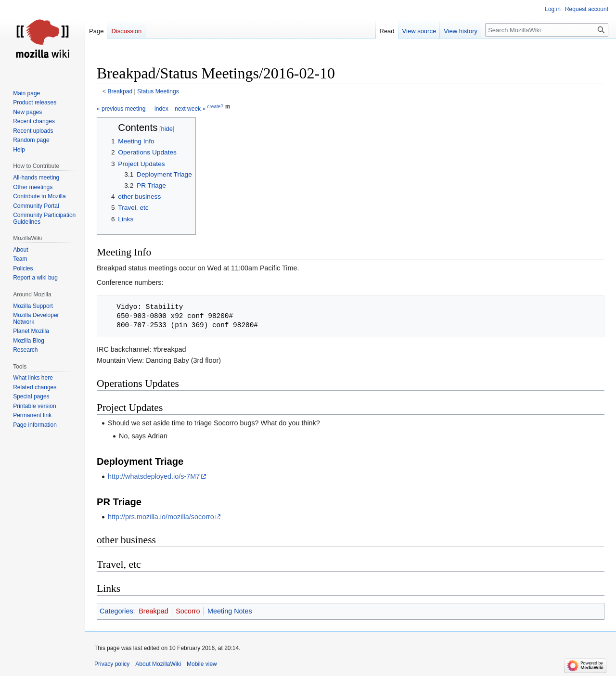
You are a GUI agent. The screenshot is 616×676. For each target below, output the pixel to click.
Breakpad (120, 91)
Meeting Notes (230, 611)
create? (215, 107)
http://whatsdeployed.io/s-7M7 (154, 476)
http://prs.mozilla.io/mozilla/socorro (161, 517)
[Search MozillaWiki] (547, 30)
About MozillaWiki (158, 664)
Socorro (188, 611)
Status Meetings (158, 91)
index (161, 109)
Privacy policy (112, 664)
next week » (190, 109)
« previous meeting (121, 109)
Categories (116, 611)
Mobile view (202, 664)
